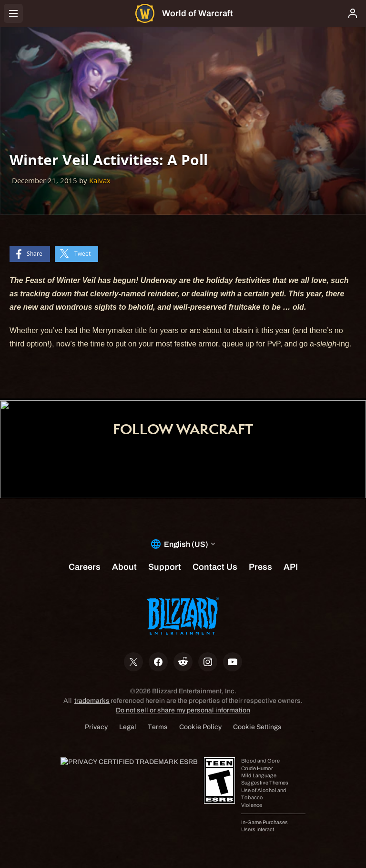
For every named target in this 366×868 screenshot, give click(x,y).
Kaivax (100, 181)
